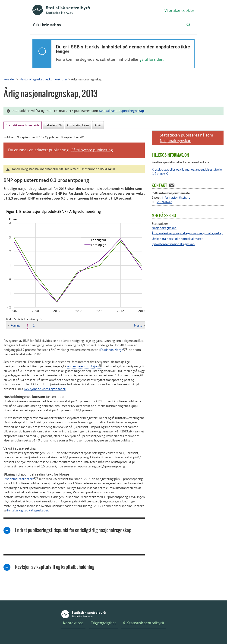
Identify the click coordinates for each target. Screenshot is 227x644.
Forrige (14, 325)
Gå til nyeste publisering (92, 150)
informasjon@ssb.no (176, 197)
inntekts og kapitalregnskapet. (28, 510)
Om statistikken (78, 125)
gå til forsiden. (152, 59)
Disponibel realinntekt (19, 479)
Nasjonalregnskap (176, 141)
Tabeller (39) (53, 125)
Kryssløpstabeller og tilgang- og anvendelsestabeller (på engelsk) (187, 171)
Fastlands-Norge (112, 350)
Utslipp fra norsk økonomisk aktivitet (177, 239)
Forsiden (9, 79)
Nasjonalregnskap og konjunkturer (43, 79)
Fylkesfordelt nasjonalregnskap (173, 244)
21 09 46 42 (164, 202)
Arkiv (98, 125)
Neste (140, 325)
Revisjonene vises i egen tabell (45, 389)
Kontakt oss (73, 623)
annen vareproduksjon (83, 366)
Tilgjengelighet (103, 623)
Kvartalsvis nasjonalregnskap (121, 111)
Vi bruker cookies (180, 10)
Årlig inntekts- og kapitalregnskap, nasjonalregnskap (188, 233)
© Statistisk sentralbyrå (144, 623)
